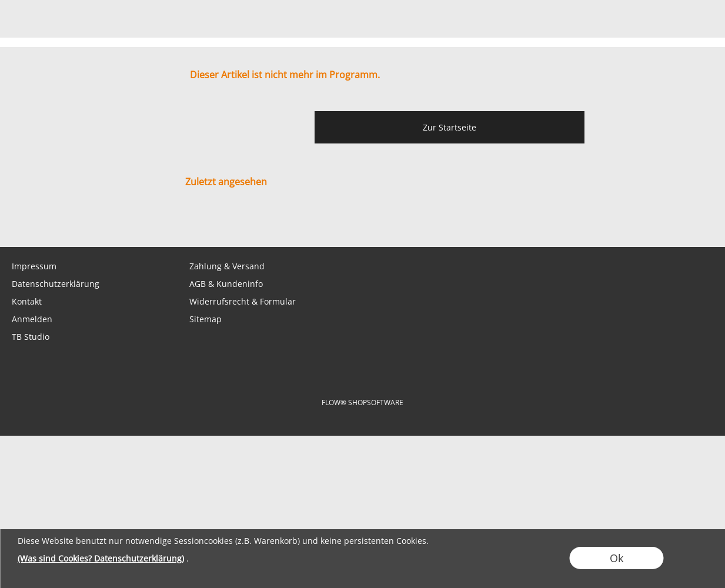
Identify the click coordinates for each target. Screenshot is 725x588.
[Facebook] (78, 223)
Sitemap (206, 319)
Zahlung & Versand (227, 266)
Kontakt (27, 301)
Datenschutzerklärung (56, 284)
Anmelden (32, 319)
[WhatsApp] (46, 223)
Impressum (34, 266)
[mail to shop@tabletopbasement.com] (15, 223)
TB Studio (31, 337)
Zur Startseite (450, 127)
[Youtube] (142, 223)
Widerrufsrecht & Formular (243, 301)
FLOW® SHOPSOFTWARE (362, 402)
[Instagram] (110, 223)
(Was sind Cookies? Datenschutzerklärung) (101, 558)
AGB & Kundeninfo (226, 284)
